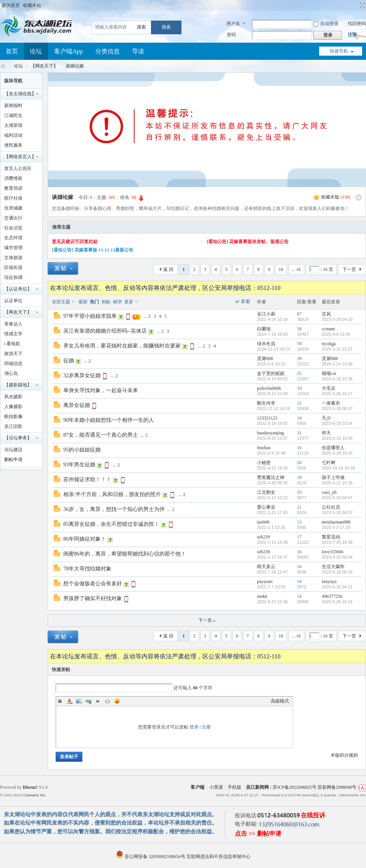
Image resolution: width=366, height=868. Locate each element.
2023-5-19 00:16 (337, 572)
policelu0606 (269, 388)
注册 (352, 35)
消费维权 (13, 178)
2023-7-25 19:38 (337, 542)
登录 (194, 727)
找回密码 (357, 24)
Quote (98, 701)
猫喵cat (329, 373)
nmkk (262, 596)
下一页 (349, 269)
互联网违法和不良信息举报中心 (218, 857)
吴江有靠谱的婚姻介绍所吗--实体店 (105, 331)
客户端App (69, 51)
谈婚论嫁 (75, 66)
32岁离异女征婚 (82, 376)
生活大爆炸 (333, 567)
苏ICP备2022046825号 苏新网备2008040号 (315, 787)
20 (299, 463)
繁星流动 (331, 537)
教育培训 (13, 188)
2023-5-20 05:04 (337, 557)
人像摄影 (13, 407)
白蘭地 (264, 329)
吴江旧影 (13, 426)
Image (79, 701)
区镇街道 (13, 267)
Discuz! (30, 787)
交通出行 (13, 218)
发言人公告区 (18, 168)
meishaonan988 (336, 522)
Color (69, 701)
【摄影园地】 (18, 385)
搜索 (141, 27)
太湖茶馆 (13, 125)
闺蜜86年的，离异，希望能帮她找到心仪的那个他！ (125, 554)
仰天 (326, 433)
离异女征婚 (77, 405)
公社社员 (331, 507)
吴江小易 (266, 314)
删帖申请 (13, 460)
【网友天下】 (44, 66)
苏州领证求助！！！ (87, 480)
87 (299, 314)
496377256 (332, 596)
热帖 (106, 302)
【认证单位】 (18, 289)
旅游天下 (13, 354)
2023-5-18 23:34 (337, 379)
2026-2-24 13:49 (337, 364)
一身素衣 (331, 403)
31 (299, 433)
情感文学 (13, 334)
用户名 (233, 24)
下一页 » (207, 620)
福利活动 (13, 135)
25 (299, 373)
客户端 (197, 787)
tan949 (263, 522)
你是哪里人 (333, 448)
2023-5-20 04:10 (337, 319)
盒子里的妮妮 (271, 373)
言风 (326, 314)
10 (281, 269)
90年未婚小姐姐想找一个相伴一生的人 (109, 420)
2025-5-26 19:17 (337, 394)
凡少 (326, 418)
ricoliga (329, 344)
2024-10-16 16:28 (338, 468)
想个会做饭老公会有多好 (93, 584)
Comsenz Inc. (35, 795)
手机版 (234, 787)
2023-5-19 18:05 (337, 438)
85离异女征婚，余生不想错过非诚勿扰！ (111, 524)
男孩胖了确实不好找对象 (93, 598)
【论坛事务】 (18, 438)
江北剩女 (266, 492)
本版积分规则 (344, 755)
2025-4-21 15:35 (337, 483)
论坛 (36, 51)
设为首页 (11, 5)
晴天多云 (266, 567)
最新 (83, 302)
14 (299, 418)
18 (299, 477)
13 (299, 522)
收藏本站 (32, 5)
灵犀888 (265, 359)
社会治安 (13, 228)
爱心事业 (266, 507)
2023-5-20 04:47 (337, 498)
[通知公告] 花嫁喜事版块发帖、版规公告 (248, 242)
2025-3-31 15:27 (337, 349)
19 (299, 388)
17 (299, 537)
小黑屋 (216, 787)
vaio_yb (329, 492)
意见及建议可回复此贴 (75, 242)
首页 (12, 51)
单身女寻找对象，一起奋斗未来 (101, 390)
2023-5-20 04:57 (337, 512)
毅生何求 (266, 403)
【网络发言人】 (20, 157)
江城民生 (13, 115)
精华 (117, 302)
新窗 (246, 301)
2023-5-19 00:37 (337, 408)
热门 (95, 302)
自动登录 (326, 24)
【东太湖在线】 (20, 94)
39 (299, 359)
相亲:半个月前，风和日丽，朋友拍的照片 (112, 494)
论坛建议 (13, 450)
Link (88, 701)
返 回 (168, 269)
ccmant (328, 329)
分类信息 (108, 51)
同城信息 (13, 364)
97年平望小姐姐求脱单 (90, 316)
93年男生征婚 (79, 465)
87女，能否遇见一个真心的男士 (101, 435)
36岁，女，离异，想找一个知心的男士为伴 (114, 509)
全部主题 (61, 302)
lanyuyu (329, 581)
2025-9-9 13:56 (336, 334)
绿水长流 (266, 344)
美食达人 (13, 324)
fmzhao (264, 448)
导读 (138, 51)
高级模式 (280, 701)
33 (299, 492)
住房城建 (13, 208)
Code (108, 701)
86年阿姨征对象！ (85, 539)
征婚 (69, 361)
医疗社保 (13, 198)
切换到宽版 (362, 5)
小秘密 (264, 463)
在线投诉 (313, 815)
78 (299, 344)
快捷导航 (339, 51)
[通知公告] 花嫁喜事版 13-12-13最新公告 (93, 250)
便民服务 (13, 145)
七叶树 (329, 463)
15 (299, 403)
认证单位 (13, 301)
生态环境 (13, 238)
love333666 (333, 552)
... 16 (296, 269)
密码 (231, 35)
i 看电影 (12, 344)
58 (299, 329)
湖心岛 (11, 373)
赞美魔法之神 (271, 477)
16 (299, 448)
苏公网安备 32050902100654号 (151, 857)
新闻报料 (13, 106)
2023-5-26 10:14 (337, 602)
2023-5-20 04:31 (337, 587)
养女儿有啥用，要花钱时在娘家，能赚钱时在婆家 (122, 346)
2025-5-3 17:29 (336, 527)
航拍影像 (13, 416)
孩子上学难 (333, 477)
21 (299, 507)
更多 (129, 302)
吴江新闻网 (257, 787)
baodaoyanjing (270, 433)
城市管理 (13, 248)
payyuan (265, 581)
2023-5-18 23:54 (337, 423)
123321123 (267, 418)
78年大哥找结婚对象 (87, 569)
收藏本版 (336, 197)
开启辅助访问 (355, 5)
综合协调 (13, 277)
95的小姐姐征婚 (82, 450)
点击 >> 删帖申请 (258, 834)
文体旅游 (13, 258)
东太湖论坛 (3, 66)
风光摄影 (13, 397)
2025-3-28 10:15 (337, 453)
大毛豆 (329, 388)
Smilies (117, 701)
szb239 (263, 537)
